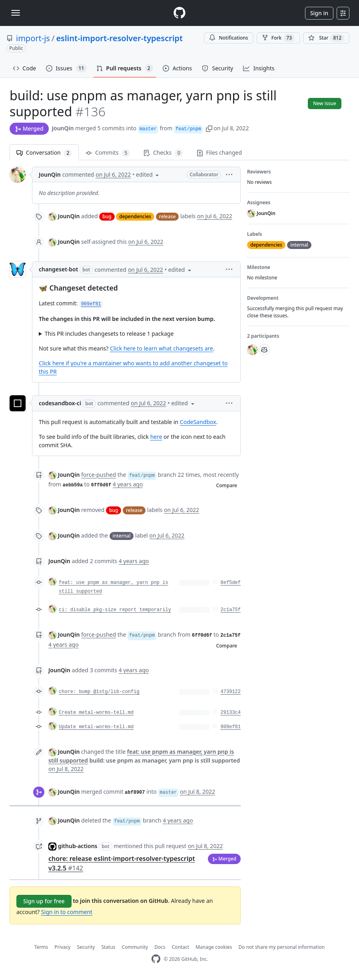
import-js (33, 38)
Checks (163, 153)
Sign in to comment (67, 912)
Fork (278, 38)
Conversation (44, 153)
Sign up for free (44, 901)
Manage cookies (214, 947)
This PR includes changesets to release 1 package (109, 334)
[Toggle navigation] (16, 13)
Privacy (62, 947)
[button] (209, 128)
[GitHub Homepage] (156, 959)
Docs (160, 947)
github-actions (78, 846)
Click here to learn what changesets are (162, 348)
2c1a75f (231, 610)
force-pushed (99, 475)
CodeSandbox (198, 422)
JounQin (63, 128)
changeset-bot (58, 269)
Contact (180, 947)
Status (108, 947)
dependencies (135, 216)
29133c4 (231, 713)
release (167, 216)
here (156, 437)
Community (135, 947)
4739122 (231, 692)
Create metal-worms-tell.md (96, 713)
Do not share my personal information (282, 947)
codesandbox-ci (60, 403)
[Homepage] (179, 13)
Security (86, 947)
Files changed (219, 152)
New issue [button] (325, 103)
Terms (41, 947)
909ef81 (231, 727)
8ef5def (231, 583)
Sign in (319, 13)
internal (122, 536)
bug (107, 216)
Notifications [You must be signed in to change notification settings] (228, 38)
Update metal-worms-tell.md (96, 727)
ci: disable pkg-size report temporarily (115, 610)
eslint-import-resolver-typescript (119, 38)
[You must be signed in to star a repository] (326, 38)
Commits (108, 153)
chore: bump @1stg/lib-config (99, 692)
